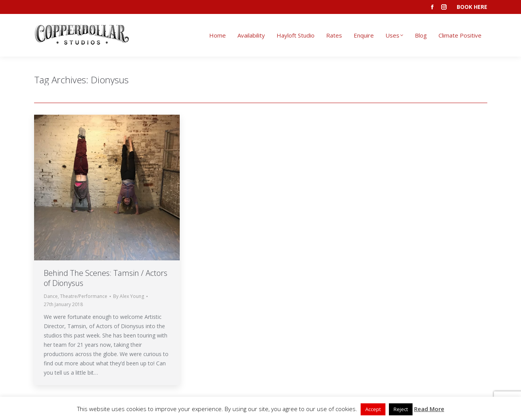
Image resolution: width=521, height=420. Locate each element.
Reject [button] (401, 409)
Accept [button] (373, 409)
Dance (51, 296)
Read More (429, 409)
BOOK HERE (472, 7)
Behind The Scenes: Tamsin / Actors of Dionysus (106, 278)
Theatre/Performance (84, 296)
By (129, 296)
